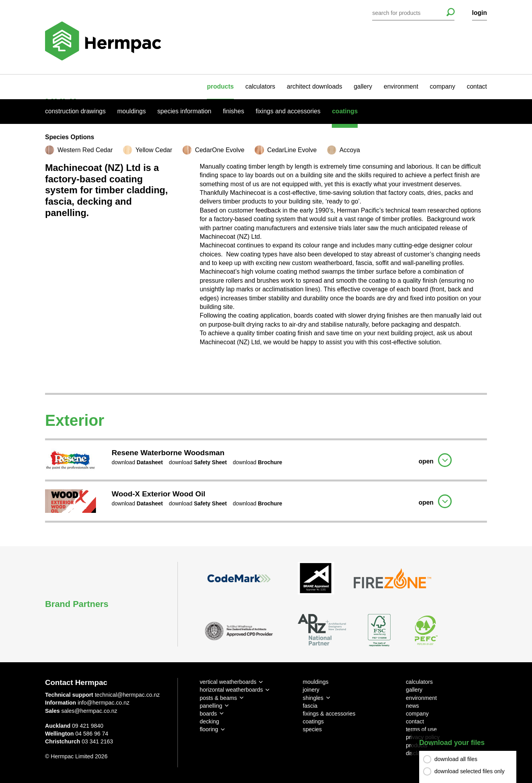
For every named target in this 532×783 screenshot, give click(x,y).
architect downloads (314, 86)
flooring (209, 729)
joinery (311, 690)
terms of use (421, 729)
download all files (456, 759)
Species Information (185, 111)
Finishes (233, 111)
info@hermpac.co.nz (103, 703)
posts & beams (218, 698)
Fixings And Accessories (288, 111)
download (137, 462)
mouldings (316, 682)
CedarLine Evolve (292, 150)
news (413, 706)
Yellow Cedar (154, 150)
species (312, 729)
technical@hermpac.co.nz (127, 695)
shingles (313, 698)
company (442, 86)
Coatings (345, 111)
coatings (313, 721)
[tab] (266, 459)
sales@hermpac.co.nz (90, 711)
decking (210, 721)
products (220, 86)
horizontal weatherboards (232, 690)
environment (401, 86)
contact (477, 86)
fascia (310, 706)
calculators (260, 86)
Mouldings (131, 111)
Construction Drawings (75, 111)
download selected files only (470, 771)
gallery (363, 86)
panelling (211, 706)
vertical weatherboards (228, 682)
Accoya (349, 150)
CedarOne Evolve (220, 150)
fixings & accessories (329, 714)
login (480, 13)
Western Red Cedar (85, 150)
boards (208, 714)
